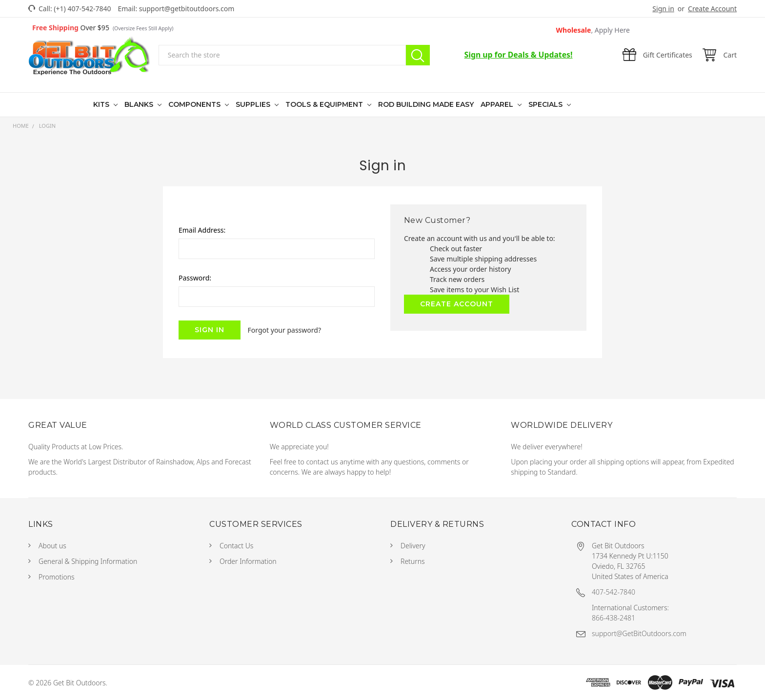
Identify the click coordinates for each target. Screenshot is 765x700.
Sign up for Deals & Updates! (519, 55)
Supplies (254, 104)
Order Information (248, 561)
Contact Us (236, 546)
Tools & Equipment (325, 104)
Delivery (413, 546)
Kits (102, 104)
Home (21, 126)
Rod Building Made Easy (426, 104)
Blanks (140, 104)
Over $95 (103, 28)
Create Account (712, 9)
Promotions (57, 577)
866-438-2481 (614, 618)
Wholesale (593, 30)
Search (418, 55)
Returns (413, 561)
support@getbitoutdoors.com (187, 9)
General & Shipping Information (88, 561)
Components (195, 104)
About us (52, 546)
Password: (195, 278)
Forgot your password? (284, 330)
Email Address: (202, 230)
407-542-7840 (614, 592)
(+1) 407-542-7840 (82, 9)
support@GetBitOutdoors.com (639, 633)
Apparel (498, 104)
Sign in (663, 9)
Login (47, 126)
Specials (546, 104)
